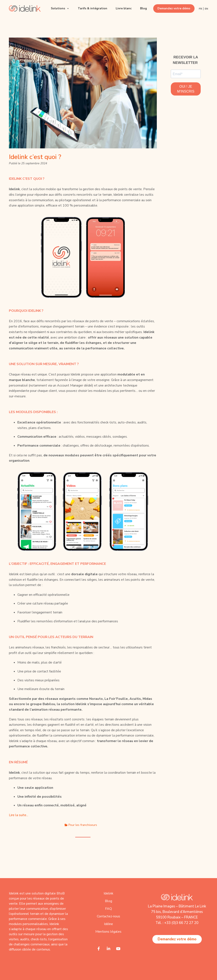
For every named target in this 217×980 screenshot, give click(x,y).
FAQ (108, 909)
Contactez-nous (108, 916)
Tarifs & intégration (93, 8)
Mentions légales (108, 932)
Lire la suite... (19, 815)
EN (206, 9)
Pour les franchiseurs (83, 825)
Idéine (108, 924)
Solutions (60, 8)
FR (200, 9)
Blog (143, 8)
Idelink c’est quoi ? (35, 157)
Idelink (108, 893)
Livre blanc (124, 8)
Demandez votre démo (174, 8)
